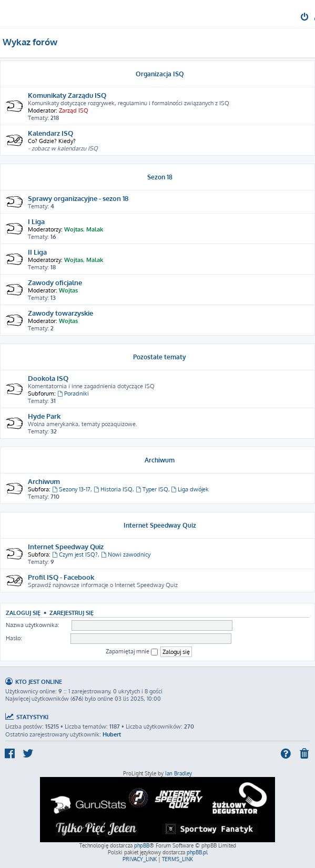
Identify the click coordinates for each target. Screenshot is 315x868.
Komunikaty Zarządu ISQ (67, 95)
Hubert (112, 734)
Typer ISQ (152, 489)
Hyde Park (44, 416)
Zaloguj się (23, 613)
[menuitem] (305, 18)
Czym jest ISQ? (75, 554)
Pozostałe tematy (160, 357)
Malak (95, 229)
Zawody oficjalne (55, 282)
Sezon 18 (160, 177)
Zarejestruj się (72, 613)
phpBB (142, 845)
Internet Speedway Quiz (160, 525)
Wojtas (74, 229)
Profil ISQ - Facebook (61, 577)
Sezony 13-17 (71, 489)
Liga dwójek (190, 489)
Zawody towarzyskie (60, 313)
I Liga (36, 221)
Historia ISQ (113, 489)
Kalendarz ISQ (50, 133)
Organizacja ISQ (160, 74)
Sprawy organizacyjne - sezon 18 (78, 198)
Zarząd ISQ (74, 110)
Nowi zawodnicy (126, 554)
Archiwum (160, 460)
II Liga (37, 252)
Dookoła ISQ (48, 378)
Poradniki (73, 393)
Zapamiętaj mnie (132, 652)
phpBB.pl (197, 852)
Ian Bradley (179, 773)
